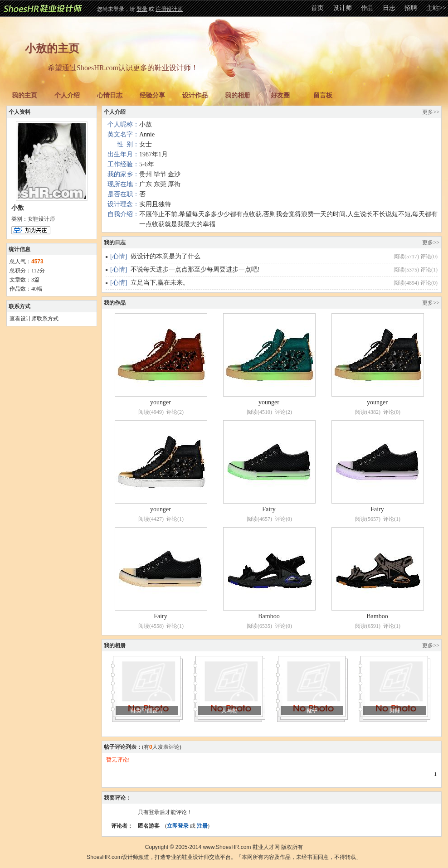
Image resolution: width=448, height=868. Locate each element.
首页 (317, 8)
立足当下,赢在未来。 (160, 283)
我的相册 (238, 95)
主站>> (436, 8)
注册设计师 (169, 9)
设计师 (342, 8)
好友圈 (280, 95)
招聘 (411, 8)
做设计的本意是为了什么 (166, 256)
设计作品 (195, 95)
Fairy (269, 509)
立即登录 (178, 826)
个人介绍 (67, 95)
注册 (202, 826)
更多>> (431, 112)
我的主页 (24, 95)
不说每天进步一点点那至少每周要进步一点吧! (195, 269)
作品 (367, 8)
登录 (142, 9)
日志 (389, 8)
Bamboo (269, 616)
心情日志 (110, 95)
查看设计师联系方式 (34, 319)
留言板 (323, 95)
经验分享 (152, 95)
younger (161, 402)
